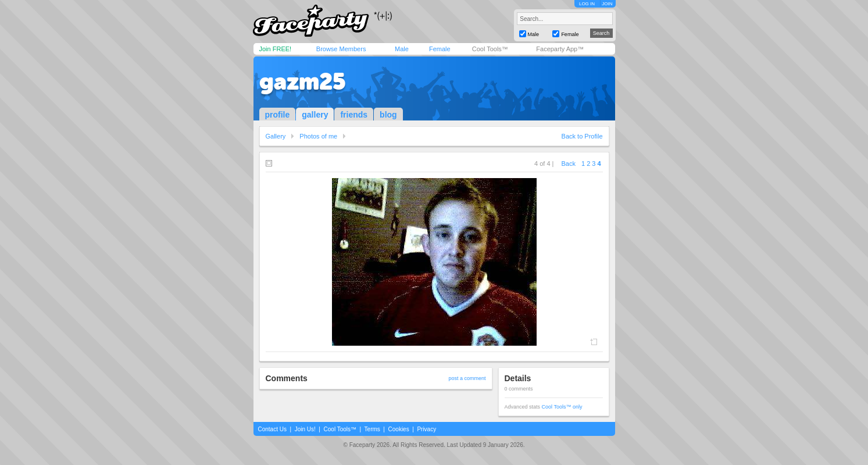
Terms (372, 429)
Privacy (426, 429)
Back (569, 164)
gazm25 (303, 81)
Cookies (399, 429)
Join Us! (305, 429)
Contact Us (272, 429)
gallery (315, 115)
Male (402, 49)
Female (440, 49)
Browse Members (341, 49)
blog (388, 115)
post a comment (467, 378)
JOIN (607, 4)
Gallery (276, 136)
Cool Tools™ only (562, 407)
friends (354, 115)
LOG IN (587, 4)
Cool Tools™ (490, 49)
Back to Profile (582, 136)
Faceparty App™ (560, 49)
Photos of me (318, 136)
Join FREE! (276, 49)
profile (278, 115)
